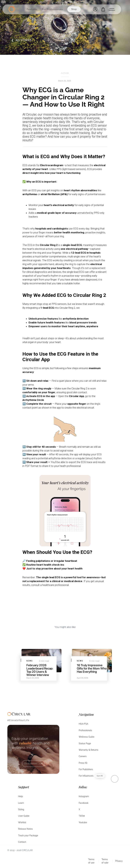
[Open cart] (103, 9)
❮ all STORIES (21, 40)
